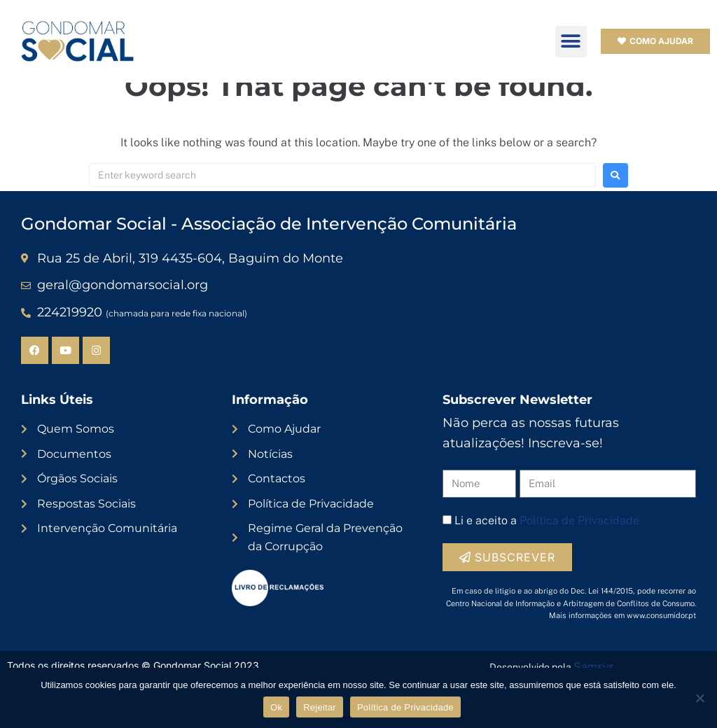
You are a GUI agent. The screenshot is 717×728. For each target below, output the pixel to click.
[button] (571, 42)
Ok (276, 707)
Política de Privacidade (405, 707)
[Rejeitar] (699, 698)
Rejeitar (320, 707)
